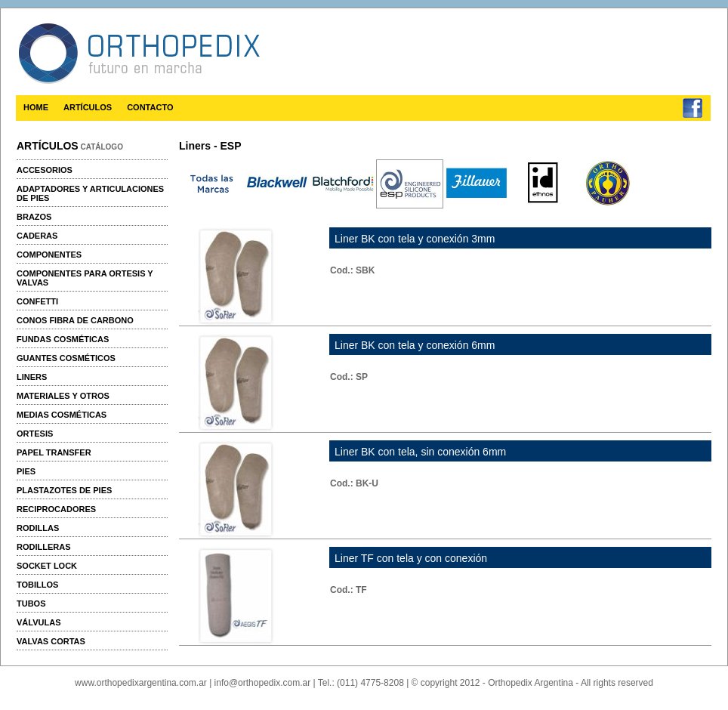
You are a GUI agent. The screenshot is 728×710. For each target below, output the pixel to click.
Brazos (34, 217)
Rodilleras (44, 547)
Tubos (31, 603)
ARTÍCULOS (88, 107)
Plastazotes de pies (64, 490)
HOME (36, 107)
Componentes (49, 255)
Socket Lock (47, 566)
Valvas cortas (51, 641)
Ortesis (35, 434)
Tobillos (37, 585)
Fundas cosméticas (63, 339)
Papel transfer (54, 452)
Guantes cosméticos (66, 358)
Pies (26, 471)
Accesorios (45, 170)
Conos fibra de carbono (75, 320)
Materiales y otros (63, 396)
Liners (32, 377)
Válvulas (39, 622)
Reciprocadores (56, 509)
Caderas (37, 236)
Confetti (37, 301)
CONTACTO (150, 107)
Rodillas (38, 528)
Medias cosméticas (62, 415)
